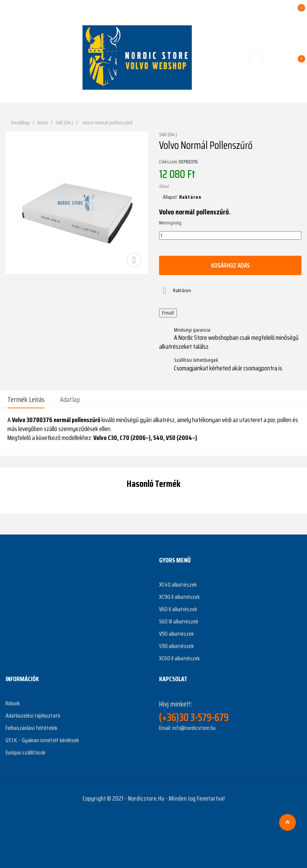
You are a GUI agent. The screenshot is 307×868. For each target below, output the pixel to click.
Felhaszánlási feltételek (31, 728)
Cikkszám (168, 162)
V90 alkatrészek (176, 634)
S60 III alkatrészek (179, 621)
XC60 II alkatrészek (179, 658)
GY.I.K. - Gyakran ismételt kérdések (42, 740)
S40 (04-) (168, 135)
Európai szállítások (25, 752)
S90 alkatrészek (176, 646)
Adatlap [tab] (70, 399)
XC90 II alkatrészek (179, 597)
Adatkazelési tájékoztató (33, 716)
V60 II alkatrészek (178, 609)
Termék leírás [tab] (26, 399)
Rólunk (13, 703)
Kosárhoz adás (230, 265)
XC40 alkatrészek (178, 585)
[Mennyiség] (230, 236)
